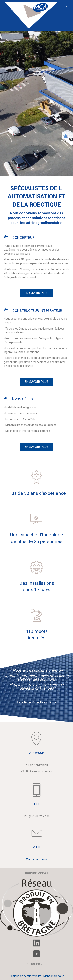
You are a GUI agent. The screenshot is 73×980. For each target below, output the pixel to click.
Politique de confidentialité (25, 976)
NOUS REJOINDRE (37, 873)
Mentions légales (54, 976)
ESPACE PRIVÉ (35, 964)
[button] (36, 293)
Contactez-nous (37, 859)
